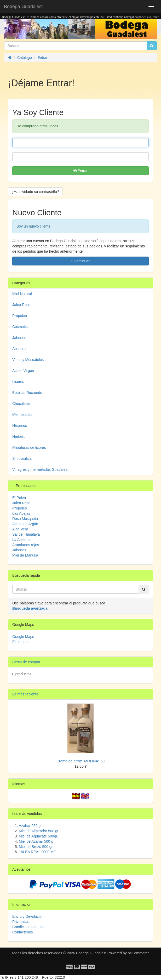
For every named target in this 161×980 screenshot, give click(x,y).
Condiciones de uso (28, 927)
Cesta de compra (26, 662)
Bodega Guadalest (23, 7)
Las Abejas (21, 513)
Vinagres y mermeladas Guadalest (40, 469)
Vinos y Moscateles (28, 360)
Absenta (19, 349)
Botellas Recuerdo (27, 393)
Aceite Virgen (23, 371)
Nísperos (20, 426)
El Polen (19, 498)
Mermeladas (22, 415)
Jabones (19, 338)
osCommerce (139, 953)
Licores (18, 382)
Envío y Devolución (28, 916)
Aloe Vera (20, 529)
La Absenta (21, 540)
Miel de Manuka (25, 555)
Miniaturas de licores (29, 447)
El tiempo (20, 642)
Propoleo (20, 316)
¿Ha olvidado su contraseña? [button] (35, 192)
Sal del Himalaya (26, 534)
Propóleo (20, 508)
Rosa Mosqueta (25, 519)
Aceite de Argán (25, 524)
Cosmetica (21, 327)
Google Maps (23, 637)
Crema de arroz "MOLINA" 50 (80, 761)
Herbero (19, 437)
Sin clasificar (23, 458)
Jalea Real (21, 305)
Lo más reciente (25, 694)
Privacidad (21, 922)
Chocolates (21, 404)
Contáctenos (23, 932)
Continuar (80, 261)
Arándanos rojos (26, 545)
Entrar (80, 171)
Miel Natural (22, 294)
